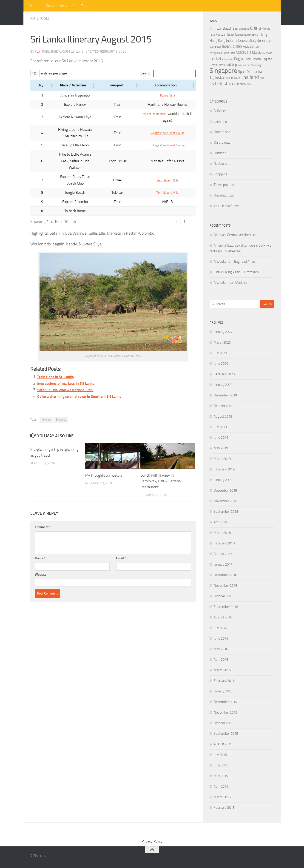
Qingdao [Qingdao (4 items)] (267, 59)
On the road (222, 142)
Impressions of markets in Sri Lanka (69, 364)
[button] (40, 86)
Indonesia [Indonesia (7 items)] (242, 40)
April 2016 (221, 660)
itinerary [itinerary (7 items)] (264, 40)
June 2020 (221, 364)
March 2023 (222, 342)
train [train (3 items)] (262, 78)
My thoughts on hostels (105, 456)
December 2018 (225, 490)
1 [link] (184, 202)
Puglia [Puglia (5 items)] (239, 59)
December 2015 (225, 702)
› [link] (192, 202)
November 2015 (225, 712)
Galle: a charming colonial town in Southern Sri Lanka (84, 377)
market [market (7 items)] (215, 59)
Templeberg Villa (165, 164)
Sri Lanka (61, 401)
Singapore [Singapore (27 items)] (223, 71)
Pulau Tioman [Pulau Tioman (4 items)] (252, 59)
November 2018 (225, 501)
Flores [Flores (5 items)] (266, 28)
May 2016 (221, 649)
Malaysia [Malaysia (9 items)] (243, 52)
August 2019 (223, 416)
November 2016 (225, 586)
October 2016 (223, 596)
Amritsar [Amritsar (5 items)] (216, 28)
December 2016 (225, 575)
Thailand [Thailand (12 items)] (250, 77)
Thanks (87, 6)
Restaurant (222, 164)
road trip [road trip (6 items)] (231, 65)
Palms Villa (165, 96)
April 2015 (221, 786)
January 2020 (223, 385)
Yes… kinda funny (226, 206)
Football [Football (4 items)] (221, 35)
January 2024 (223, 332)
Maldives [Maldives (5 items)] (259, 53)
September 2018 (226, 512)
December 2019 (225, 395)
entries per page (55, 73)
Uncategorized (224, 195)
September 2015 (226, 734)
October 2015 (223, 723)
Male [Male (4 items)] (269, 53)
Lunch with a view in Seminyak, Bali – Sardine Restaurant (161, 462)
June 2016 (221, 638)
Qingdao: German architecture (235, 235)
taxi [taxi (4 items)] (228, 78)
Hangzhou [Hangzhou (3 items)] (253, 35)
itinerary (46, 401)
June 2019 (221, 438)
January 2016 (223, 691)
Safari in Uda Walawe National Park (69, 371)
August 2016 (223, 617)
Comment (43, 508)
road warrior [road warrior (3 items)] (244, 65)
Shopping (220, 174)
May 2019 (221, 448)
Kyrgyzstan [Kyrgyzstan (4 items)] (216, 53)
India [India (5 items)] (230, 41)
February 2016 (224, 681)
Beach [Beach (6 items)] (227, 28)
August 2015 (223, 744)
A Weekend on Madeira (230, 283)
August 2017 (223, 554)
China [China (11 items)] (255, 28)
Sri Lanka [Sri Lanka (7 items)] (255, 71)
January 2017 (223, 564)
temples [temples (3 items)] (236, 78)
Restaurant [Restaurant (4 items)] (217, 65)
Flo (38, 52)
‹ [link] (176, 202)
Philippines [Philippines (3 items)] (228, 59)
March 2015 (222, 797)
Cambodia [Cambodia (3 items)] (244, 29)
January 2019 (223, 480)
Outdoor (220, 153)
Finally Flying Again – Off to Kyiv (236, 272)
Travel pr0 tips (224, 185)
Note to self (42, 18)
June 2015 (221, 765)
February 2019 (224, 469)
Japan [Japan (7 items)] (226, 46)
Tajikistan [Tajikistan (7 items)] (217, 77)
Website (41, 556)
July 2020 (220, 353)
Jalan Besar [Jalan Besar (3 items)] (215, 47)
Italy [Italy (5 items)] (253, 41)
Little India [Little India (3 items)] (229, 53)
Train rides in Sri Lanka (57, 357)
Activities (220, 111)
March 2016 (222, 670)
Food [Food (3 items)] (212, 35)
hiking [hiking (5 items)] (263, 34)
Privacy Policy (152, 841)
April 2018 (221, 522)
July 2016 (220, 628)
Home (35, 6)
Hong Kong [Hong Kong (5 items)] (217, 41)
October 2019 (223, 406)
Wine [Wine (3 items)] (249, 84)
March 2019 (222, 459)
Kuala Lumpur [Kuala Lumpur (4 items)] (251, 47)
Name (40, 539)
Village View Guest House (165, 130)
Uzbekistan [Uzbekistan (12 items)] (221, 84)
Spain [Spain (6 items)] (242, 72)
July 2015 (220, 755)
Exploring (220, 121)
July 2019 (220, 427)
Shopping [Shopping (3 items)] (256, 65)
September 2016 (226, 607)
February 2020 (224, 374)
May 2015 (221, 776)
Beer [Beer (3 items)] (236, 29)
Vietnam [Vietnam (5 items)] (240, 84)
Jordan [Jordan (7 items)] (237, 46)
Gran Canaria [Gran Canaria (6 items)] (237, 34)
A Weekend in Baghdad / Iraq (234, 262)
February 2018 (224, 543)
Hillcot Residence (152, 114)
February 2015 (224, 808)
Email (121, 539)
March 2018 (222, 533)
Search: (142, 73)
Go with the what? (60, 6)
